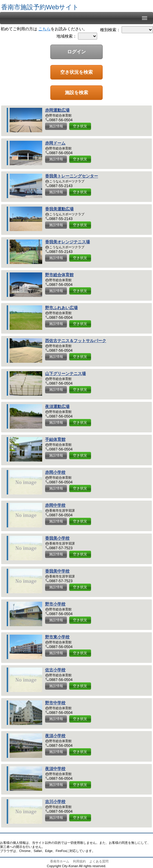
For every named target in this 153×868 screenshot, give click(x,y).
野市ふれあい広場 (61, 308)
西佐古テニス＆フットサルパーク (76, 341)
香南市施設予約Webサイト (40, 7)
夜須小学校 (55, 736)
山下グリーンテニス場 (65, 374)
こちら (45, 29)
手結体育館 (55, 440)
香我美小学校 (57, 538)
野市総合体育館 (59, 275)
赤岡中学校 (55, 505)
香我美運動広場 (59, 209)
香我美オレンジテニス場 (67, 242)
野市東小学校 (57, 637)
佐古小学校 (55, 670)
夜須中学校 (55, 769)
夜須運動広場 (57, 407)
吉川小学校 (55, 802)
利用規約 (79, 861)
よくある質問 (99, 861)
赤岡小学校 (55, 472)
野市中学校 (55, 703)
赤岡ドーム (55, 143)
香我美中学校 (57, 571)
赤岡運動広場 (57, 110)
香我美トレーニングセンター (72, 176)
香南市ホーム (60, 861)
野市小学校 (55, 604)
